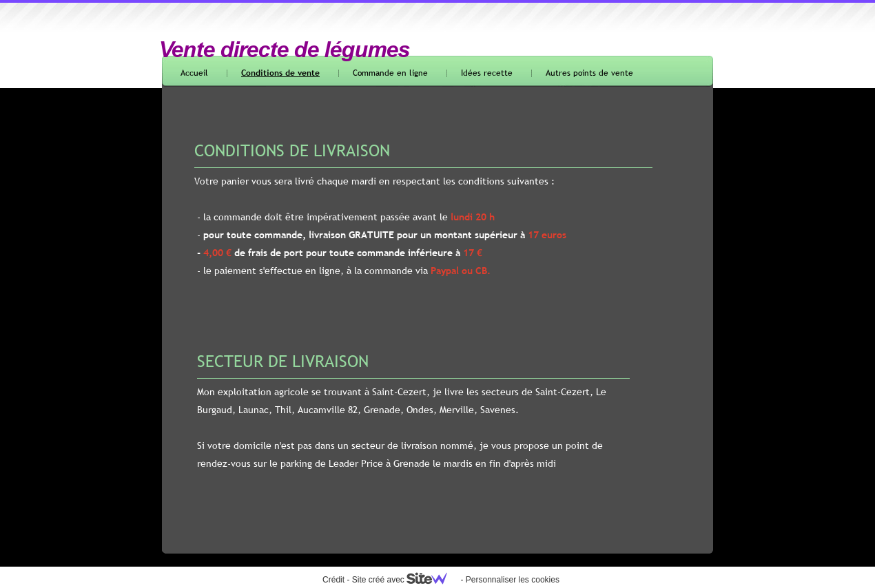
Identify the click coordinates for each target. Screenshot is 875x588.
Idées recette (487, 73)
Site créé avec (405, 580)
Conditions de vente (280, 73)
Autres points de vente (589, 73)
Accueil (194, 73)
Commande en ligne (390, 73)
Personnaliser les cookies (513, 580)
